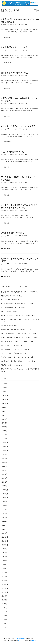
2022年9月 (4, 549)
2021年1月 (4, 628)
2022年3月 (4, 572)
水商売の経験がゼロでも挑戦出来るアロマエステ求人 (19, 100)
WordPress (34, 641)
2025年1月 (4, 439)
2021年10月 (4, 592)
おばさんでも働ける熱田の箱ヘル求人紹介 (14, 353)
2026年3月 (4, 384)
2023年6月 (4, 513)
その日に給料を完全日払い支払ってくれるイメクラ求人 (18, 361)
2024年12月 (4, 443)
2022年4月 (4, 569)
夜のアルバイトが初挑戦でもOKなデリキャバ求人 (20, 260)
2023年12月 (4, 490)
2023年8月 (4, 506)
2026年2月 (4, 388)
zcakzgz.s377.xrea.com (8, 25)
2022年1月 (4, 580)
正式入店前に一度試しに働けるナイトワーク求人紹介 (19, 179)
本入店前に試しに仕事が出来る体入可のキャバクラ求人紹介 (20, 21)
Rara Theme (21, 641)
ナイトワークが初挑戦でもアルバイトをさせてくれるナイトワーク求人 (19, 206)
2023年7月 (4, 510)
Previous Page (5, 286)
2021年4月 (4, 616)
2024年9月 (4, 455)
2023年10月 (4, 498)
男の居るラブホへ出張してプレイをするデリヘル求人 (18, 357)
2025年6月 (4, 419)
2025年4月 (4, 427)
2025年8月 (4, 411)
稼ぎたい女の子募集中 (10, 10)
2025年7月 (4, 415)
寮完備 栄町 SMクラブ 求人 (12, 233)
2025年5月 (4, 423)
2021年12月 (4, 584)
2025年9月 (4, 407)
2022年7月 (4, 557)
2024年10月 (4, 451)
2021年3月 (4, 620)
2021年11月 (4, 588)
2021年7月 (4, 604)
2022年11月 (4, 541)
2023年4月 (4, 521)
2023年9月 (4, 502)
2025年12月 (4, 395)
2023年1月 (4, 533)
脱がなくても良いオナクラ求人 (14, 73)
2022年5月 (4, 565)
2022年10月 (4, 545)
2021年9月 (4, 596)
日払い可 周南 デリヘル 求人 (13, 152)
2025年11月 (4, 399)
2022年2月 (4, 576)
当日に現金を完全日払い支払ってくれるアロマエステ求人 (19, 334)
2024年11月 (4, 447)
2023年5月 (4, 517)
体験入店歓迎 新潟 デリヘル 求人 (15, 47)
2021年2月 (4, 624)
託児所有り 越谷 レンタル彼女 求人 (12, 365)
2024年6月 (4, 466)
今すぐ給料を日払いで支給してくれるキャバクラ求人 (18, 341)
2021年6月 (4, 608)
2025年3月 (4, 431)
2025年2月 (4, 435)
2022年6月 (4, 561)
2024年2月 (4, 482)
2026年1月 (4, 392)
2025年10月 (4, 403)
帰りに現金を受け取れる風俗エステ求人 (13, 345)
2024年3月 (4, 478)
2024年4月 (4, 474)
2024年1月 (4, 486)
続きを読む (7, 37)
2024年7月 (4, 462)
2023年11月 (4, 494)
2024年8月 (4, 458)
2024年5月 (4, 470)
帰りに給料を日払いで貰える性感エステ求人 (15, 349)
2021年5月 (4, 612)
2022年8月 (4, 553)
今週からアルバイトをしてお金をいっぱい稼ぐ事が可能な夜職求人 (20, 370)
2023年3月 (4, 525)
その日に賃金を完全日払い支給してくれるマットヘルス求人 (20, 337)
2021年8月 (4, 600)
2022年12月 (4, 537)
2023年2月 (4, 529)
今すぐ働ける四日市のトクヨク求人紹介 (18, 126)
